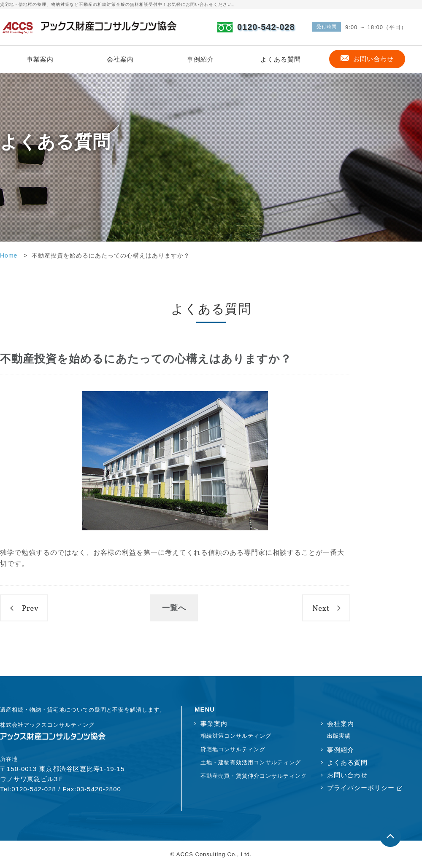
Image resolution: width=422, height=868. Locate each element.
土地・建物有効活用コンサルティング (251, 762)
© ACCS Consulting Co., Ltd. (211, 854)
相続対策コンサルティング (236, 736)
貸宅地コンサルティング (233, 749)
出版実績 (339, 736)
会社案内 (120, 59)
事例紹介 (200, 59)
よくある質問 (281, 59)
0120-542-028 (266, 27)
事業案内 (40, 59)
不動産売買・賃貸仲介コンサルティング (253, 776)
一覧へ (174, 608)
